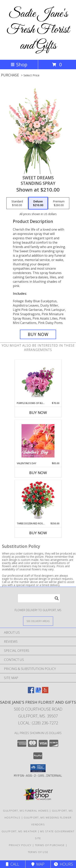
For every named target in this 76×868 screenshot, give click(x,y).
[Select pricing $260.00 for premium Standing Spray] (59, 203)
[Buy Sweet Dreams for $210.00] (38, 334)
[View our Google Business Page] (38, 692)
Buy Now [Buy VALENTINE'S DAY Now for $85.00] (38, 473)
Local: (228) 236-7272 (38, 723)
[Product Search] (39, 598)
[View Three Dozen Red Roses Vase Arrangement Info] (38, 501)
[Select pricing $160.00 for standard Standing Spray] (17, 203)
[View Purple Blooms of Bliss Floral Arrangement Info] (38, 381)
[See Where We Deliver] (38, 621)
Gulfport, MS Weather (19, 831)
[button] (38, 768)
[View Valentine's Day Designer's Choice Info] (38, 441)
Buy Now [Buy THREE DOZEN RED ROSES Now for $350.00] (38, 533)
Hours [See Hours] (63, 864)
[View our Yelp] (45, 692)
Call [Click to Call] (13, 864)
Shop (19, 64)
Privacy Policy (20, 845)
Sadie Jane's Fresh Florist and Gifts (38, 30)
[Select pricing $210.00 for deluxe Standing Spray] (38, 203)
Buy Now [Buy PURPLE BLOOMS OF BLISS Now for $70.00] (38, 412)
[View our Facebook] (31, 692)
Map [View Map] (38, 864)
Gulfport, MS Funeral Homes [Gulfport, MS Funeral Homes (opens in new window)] (26, 811)
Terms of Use (38, 852)
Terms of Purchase (50, 845)
